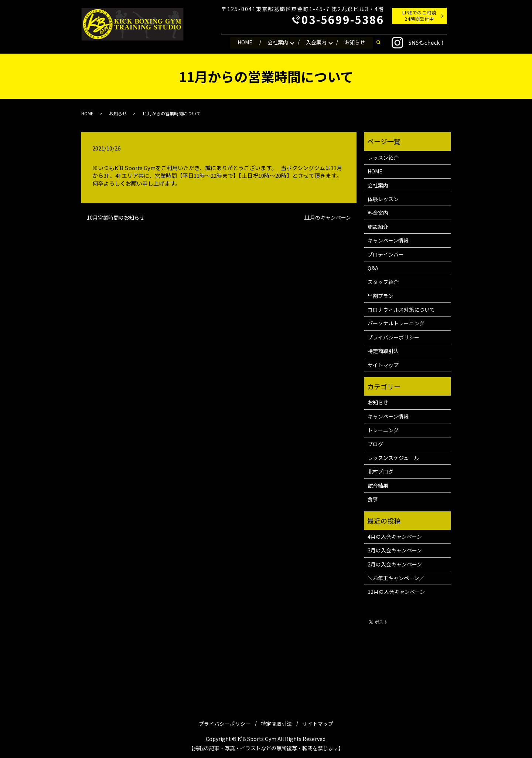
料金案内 (378, 213)
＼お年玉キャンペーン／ (396, 578)
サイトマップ (383, 365)
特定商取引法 (383, 351)
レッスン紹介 (383, 158)
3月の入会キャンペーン (395, 550)
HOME (244, 42)
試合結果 (378, 485)
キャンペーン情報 (388, 240)
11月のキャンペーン (328, 218)
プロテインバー (386, 254)
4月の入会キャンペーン (395, 537)
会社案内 (277, 42)
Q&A (373, 268)
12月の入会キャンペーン (396, 592)
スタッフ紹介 (383, 282)
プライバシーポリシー (393, 337)
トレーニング (383, 430)
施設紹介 (378, 227)
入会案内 (316, 42)
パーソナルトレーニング (396, 323)
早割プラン (381, 296)
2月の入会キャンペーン (395, 564)
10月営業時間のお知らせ (116, 218)
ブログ (375, 444)
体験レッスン (383, 199)
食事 (373, 499)
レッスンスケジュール (393, 458)
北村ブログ (381, 471)
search (378, 43)
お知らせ (355, 42)
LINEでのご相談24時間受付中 (420, 16)
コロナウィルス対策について (401, 309)
